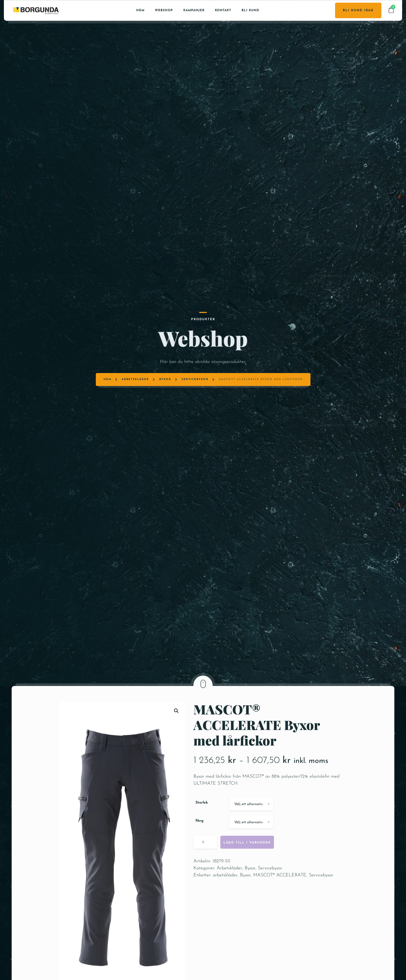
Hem (140, 10)
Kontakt (223, 10)
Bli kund (250, 10)
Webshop (164, 10)
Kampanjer (194, 10)
